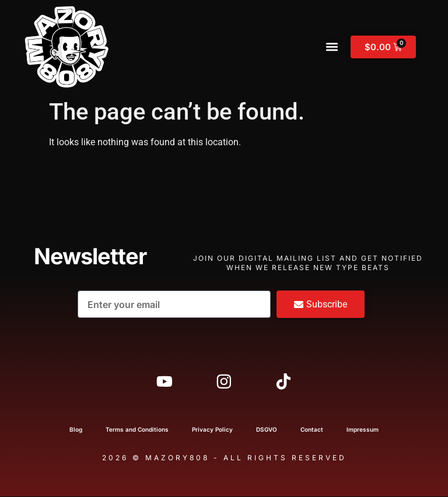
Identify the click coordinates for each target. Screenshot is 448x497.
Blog (76, 430)
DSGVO (267, 430)
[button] (332, 47)
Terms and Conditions (137, 430)
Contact (312, 430)
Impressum (363, 430)
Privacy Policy (212, 430)
